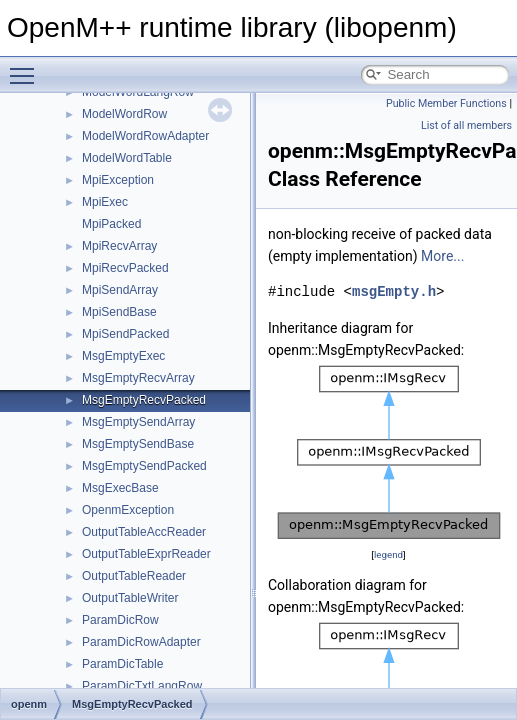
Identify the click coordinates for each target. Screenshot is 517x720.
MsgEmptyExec (123, 356)
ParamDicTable (122, 664)
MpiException (118, 180)
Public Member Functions (446, 103)
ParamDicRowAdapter (141, 642)
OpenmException (128, 510)
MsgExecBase (120, 488)
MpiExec (105, 202)
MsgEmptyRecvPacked (144, 400)
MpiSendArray (120, 290)
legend (388, 554)
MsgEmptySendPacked (144, 466)
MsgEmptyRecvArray (138, 378)
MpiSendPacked (125, 334)
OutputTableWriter (130, 598)
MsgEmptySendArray (138, 422)
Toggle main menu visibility (27, 67)
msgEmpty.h (394, 291)
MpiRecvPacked (125, 268)
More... (442, 256)
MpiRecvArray (119, 246)
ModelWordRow (124, 114)
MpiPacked (111, 224)
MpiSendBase (119, 312)
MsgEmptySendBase (138, 444)
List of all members (466, 125)
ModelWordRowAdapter (145, 136)
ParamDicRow (120, 620)
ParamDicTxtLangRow (142, 686)
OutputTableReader (134, 576)
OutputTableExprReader (146, 554)
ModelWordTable (127, 158)
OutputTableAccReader (144, 532)
